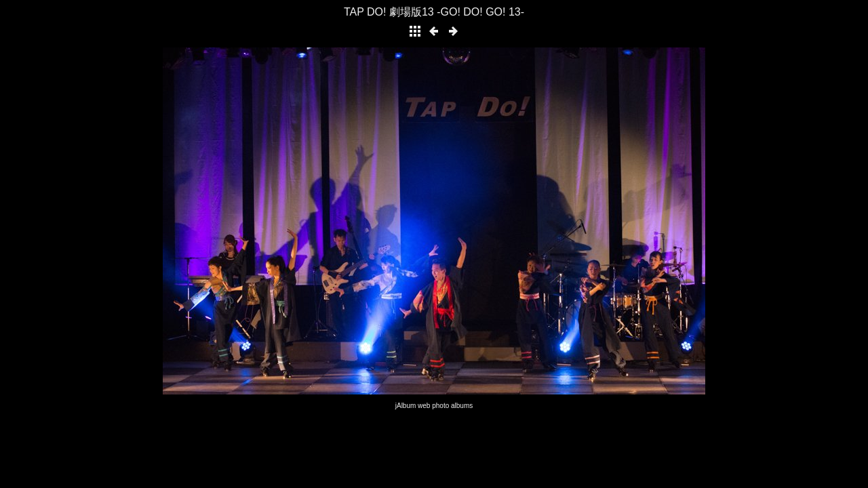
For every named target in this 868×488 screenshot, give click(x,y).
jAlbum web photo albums (434, 406)
